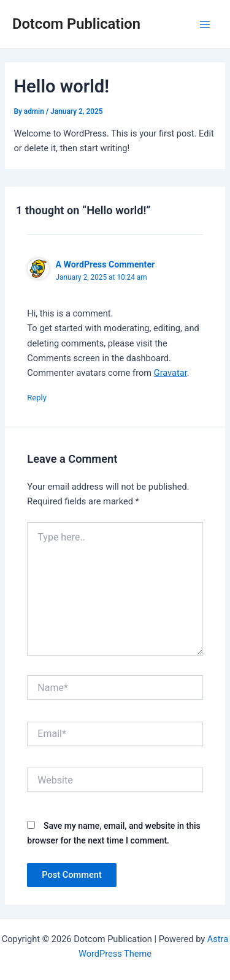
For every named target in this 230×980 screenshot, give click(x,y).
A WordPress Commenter (105, 264)
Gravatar (171, 373)
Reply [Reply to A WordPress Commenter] (37, 398)
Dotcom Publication (76, 24)
